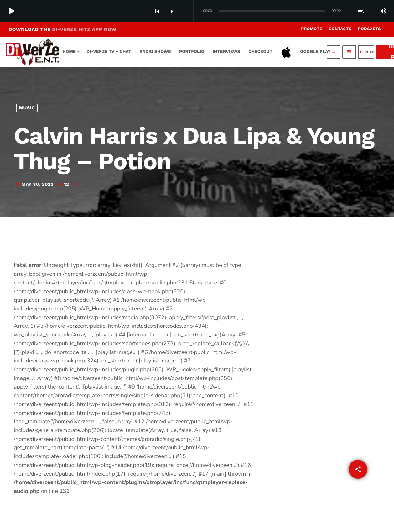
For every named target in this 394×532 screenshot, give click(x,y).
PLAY (366, 52)
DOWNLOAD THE (62, 29)
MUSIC (27, 108)
